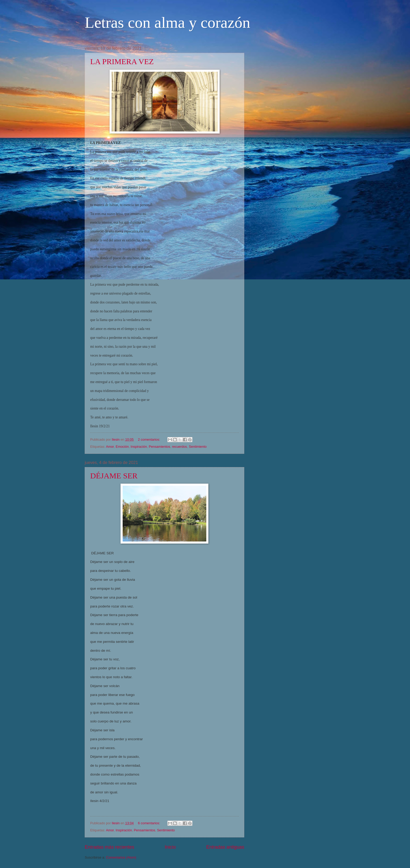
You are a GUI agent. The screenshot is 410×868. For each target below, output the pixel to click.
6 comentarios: (150, 823)
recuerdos (180, 447)
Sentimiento (198, 447)
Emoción (122, 447)
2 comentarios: (150, 439)
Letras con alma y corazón (167, 23)
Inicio (170, 847)
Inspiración (139, 447)
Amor (110, 447)
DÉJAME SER (114, 476)
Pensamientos (160, 447)
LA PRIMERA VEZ (122, 61)
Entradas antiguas (225, 847)
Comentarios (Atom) (121, 857)
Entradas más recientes (109, 847)
